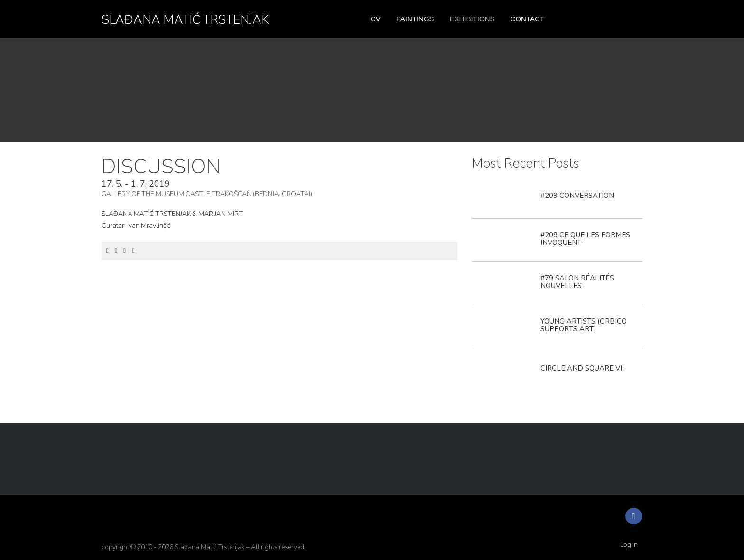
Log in (629, 545)
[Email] (133, 251)
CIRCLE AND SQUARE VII (582, 368)
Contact (527, 19)
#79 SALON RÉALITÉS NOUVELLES (577, 282)
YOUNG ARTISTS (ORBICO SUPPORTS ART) (584, 325)
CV (376, 19)
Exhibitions (472, 19)
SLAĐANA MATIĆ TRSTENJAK (185, 20)
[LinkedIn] (125, 251)
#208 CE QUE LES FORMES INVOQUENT (585, 239)
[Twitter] (116, 251)
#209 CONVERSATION (577, 196)
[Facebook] (107, 251)
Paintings (415, 19)
